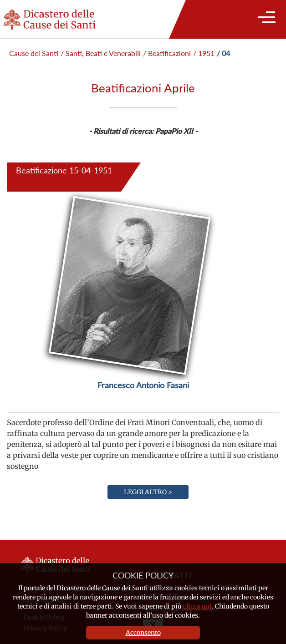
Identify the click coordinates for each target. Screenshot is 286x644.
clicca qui (197, 606)
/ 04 (223, 53)
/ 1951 (204, 53)
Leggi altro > (148, 492)
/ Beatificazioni (167, 53)
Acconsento (143, 633)
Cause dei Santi (34, 53)
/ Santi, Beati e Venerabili (101, 53)
